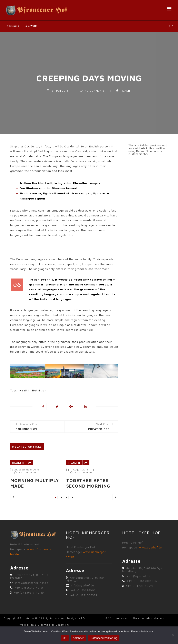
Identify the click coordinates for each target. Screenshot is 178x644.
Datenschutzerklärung (149, 618)
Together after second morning (88, 483)
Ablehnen (78, 638)
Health (126, 91)
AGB (109, 618)
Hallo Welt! (31, 26)
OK (65, 638)
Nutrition (39, 390)
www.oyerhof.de (151, 547)
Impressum (123, 618)
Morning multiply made (35, 483)
